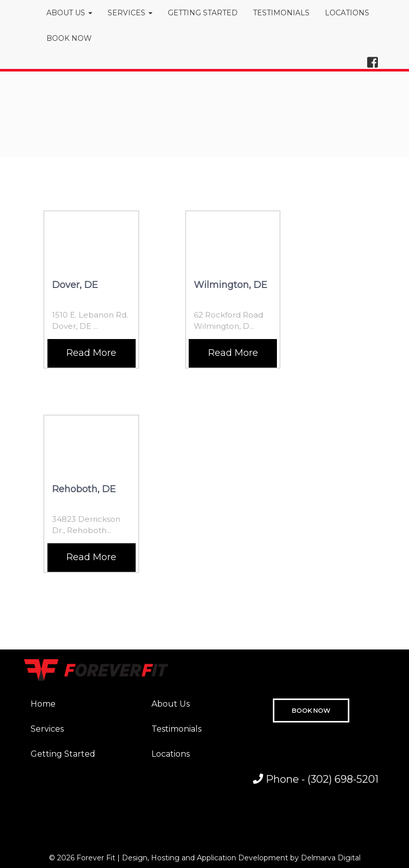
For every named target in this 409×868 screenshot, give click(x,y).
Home (43, 704)
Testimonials (176, 729)
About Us (171, 704)
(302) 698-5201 (343, 779)
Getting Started (63, 754)
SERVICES (130, 13)
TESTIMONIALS (281, 13)
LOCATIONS (347, 13)
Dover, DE (75, 285)
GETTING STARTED (203, 13)
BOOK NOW (69, 38)
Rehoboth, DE (84, 489)
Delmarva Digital (331, 858)
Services (47, 729)
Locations (171, 754)
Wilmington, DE (231, 285)
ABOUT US (69, 13)
